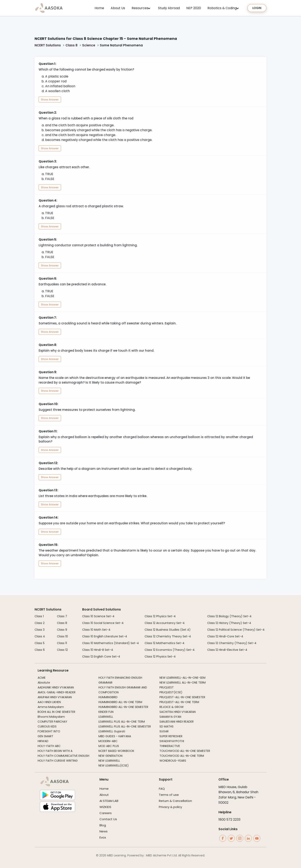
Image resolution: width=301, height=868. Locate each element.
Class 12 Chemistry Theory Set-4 (168, 636)
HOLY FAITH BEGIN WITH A (55, 751)
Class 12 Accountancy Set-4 (165, 623)
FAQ (162, 789)
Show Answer (50, 100)
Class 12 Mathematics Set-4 (165, 643)
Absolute (44, 683)
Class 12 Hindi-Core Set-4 (225, 636)
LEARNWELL (106, 717)
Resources (140, 8)
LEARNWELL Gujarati (112, 731)
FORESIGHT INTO (49, 731)
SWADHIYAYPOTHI (172, 741)
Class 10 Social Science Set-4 (103, 623)
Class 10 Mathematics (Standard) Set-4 (111, 643)
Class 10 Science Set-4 (98, 616)
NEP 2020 (194, 8)
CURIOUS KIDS (47, 726)
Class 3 (40, 630)
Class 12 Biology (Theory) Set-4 (229, 616)
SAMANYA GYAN (170, 717)
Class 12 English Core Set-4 (101, 656)
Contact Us (108, 819)
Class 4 (40, 636)
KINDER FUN (106, 712)
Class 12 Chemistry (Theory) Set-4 (232, 643)
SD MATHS (166, 726)
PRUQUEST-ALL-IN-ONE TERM (179, 702)
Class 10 (62, 636)
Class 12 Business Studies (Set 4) (168, 630)
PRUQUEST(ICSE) (171, 692)
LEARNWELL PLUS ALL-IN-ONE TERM (122, 722)
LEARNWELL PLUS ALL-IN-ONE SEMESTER (125, 726)
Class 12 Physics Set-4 (160, 616)
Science (89, 45)
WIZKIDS (105, 807)
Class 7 (62, 616)
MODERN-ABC (108, 741)
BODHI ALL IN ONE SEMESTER (56, 712)
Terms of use (169, 795)
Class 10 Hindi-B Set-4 (98, 650)
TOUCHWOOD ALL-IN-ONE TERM (182, 756)
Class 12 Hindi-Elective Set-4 (227, 650)
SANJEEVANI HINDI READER (177, 722)
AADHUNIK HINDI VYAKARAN (56, 687)
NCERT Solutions (48, 45)
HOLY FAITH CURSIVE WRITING (58, 761)
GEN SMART (45, 736)
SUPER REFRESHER (171, 736)
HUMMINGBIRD (108, 697)
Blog (103, 825)
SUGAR (164, 731)
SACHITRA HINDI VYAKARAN (178, 712)
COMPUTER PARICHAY (52, 722)
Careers (106, 813)
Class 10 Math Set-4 (96, 630)
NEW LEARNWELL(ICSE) (114, 765)
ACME (42, 678)
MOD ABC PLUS (109, 746)
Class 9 (62, 630)
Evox (103, 837)
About (104, 795)
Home (99, 8)
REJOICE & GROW (172, 707)
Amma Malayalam (51, 707)
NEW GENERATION (110, 756)
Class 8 (71, 45)
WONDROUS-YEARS (173, 761)
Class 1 (39, 616)
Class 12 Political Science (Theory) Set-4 (236, 630)
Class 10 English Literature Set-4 (105, 636)
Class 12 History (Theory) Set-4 (229, 623)
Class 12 (62, 650)
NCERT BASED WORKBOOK (116, 751)
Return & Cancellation (175, 801)
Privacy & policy (170, 807)
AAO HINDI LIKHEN (49, 702)
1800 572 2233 (229, 819)
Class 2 (40, 623)
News (104, 831)
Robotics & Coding (222, 8)
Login (257, 8)
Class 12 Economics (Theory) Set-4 (170, 650)
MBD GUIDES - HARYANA (115, 736)
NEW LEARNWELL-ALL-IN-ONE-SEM (182, 678)
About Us (118, 8)
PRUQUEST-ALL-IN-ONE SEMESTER (182, 697)
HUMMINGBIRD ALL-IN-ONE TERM (120, 702)
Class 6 (40, 650)
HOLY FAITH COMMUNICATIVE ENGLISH (63, 756)
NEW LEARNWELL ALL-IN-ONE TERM (183, 683)
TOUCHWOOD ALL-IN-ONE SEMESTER (185, 751)
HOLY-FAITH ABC (49, 746)
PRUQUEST (167, 687)
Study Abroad (169, 8)
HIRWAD (43, 741)
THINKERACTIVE (170, 746)
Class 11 (62, 643)
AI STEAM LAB (109, 801)
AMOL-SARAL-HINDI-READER (57, 692)
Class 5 (40, 643)
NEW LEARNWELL (109, 761)
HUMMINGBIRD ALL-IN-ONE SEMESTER (123, 707)
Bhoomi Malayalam (51, 717)
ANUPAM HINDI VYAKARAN (55, 697)
